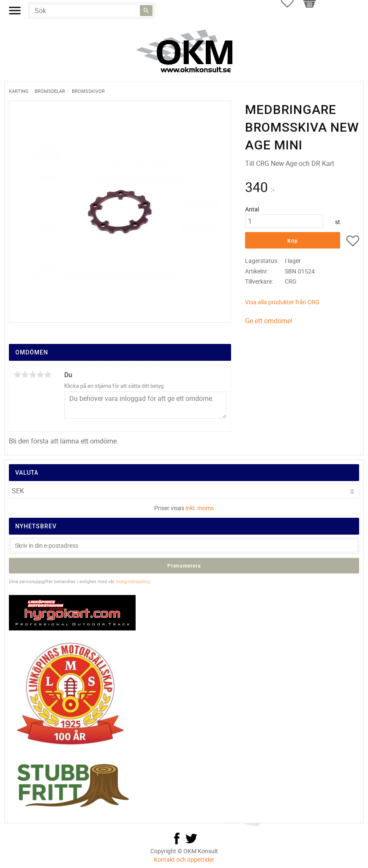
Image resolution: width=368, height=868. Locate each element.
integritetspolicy (133, 581)
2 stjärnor (25, 375)
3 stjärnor (33, 375)
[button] (353, 242)
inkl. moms (200, 508)
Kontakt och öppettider (184, 859)
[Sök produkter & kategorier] (92, 11)
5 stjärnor (48, 375)
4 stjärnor (40, 375)
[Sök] (146, 11)
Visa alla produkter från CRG (282, 302)
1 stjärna (17, 375)
